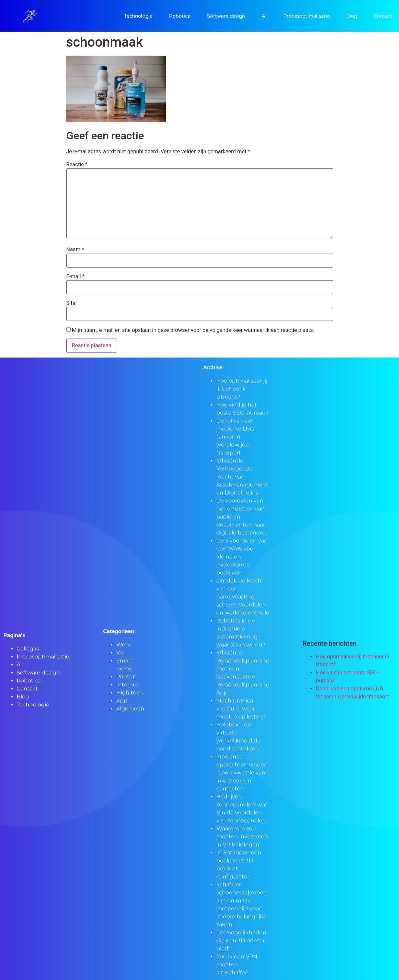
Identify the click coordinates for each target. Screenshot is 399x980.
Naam (75, 250)
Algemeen (130, 709)
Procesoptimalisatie (306, 16)
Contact (383, 16)
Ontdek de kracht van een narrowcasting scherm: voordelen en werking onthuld (243, 597)
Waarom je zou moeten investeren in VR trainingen (242, 837)
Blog (352, 16)
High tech (130, 693)
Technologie (138, 16)
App (122, 701)
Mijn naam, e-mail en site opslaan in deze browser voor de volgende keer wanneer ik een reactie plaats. (193, 330)
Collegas (28, 649)
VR (120, 653)
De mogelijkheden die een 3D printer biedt (241, 941)
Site (71, 303)
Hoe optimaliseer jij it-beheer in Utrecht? (242, 389)
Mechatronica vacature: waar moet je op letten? (241, 709)
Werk (123, 645)
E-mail (75, 277)
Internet (127, 685)
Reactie (77, 165)
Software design (226, 16)
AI (264, 16)
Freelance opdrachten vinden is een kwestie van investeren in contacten (242, 773)
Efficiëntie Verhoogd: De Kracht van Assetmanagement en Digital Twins (242, 477)
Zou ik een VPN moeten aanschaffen (237, 965)
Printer (125, 677)
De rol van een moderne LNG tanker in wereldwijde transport (235, 437)
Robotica (180, 16)
